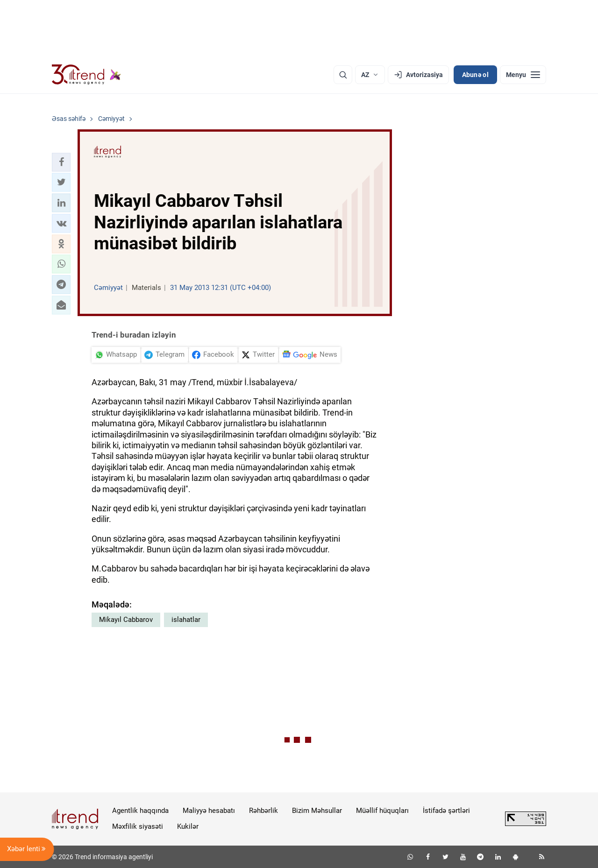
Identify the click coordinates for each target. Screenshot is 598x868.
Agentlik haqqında (140, 811)
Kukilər (188, 826)
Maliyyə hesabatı (209, 811)
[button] (61, 162)
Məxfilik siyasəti (138, 826)
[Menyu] (523, 75)
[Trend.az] (86, 75)
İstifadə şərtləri (446, 811)
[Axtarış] (343, 75)
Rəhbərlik (263, 811)
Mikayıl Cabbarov (126, 620)
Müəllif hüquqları (382, 811)
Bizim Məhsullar (317, 811)
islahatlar (186, 620)
